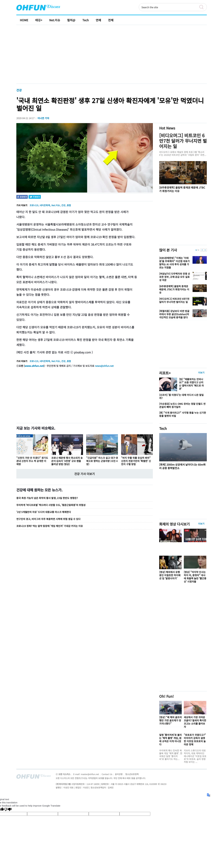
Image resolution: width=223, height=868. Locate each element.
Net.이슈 (56, 205)
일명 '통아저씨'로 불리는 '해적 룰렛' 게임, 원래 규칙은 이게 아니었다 (170, 740)
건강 (19, 90)
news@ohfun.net (104, 366)
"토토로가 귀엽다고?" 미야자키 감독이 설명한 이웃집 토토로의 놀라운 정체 (195, 740)
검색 (203, 7)
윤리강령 (119, 774)
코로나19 (34, 205)
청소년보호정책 (132, 774)
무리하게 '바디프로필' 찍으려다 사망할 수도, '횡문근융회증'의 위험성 (51, 505)
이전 (202, 250)
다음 (205, 250)
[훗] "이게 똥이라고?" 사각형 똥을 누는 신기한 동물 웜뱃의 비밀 (183, 414)
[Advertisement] (112, 58)
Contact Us (107, 774)
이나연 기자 (43, 118)
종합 (69, 205)
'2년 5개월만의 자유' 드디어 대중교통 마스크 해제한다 (44, 512)
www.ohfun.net (34, 366)
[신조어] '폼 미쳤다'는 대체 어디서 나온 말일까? (181, 396)
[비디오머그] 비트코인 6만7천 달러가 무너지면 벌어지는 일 (183, 141)
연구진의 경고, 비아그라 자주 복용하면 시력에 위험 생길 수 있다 (48, 519)
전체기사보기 (200, 777)
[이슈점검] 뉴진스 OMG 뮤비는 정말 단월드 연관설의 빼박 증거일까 (182, 405)
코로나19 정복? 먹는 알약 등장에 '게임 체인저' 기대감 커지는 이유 (50, 526)
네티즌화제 (45, 205)
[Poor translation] (8, 810)
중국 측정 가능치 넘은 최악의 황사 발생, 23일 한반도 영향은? (47, 498)
